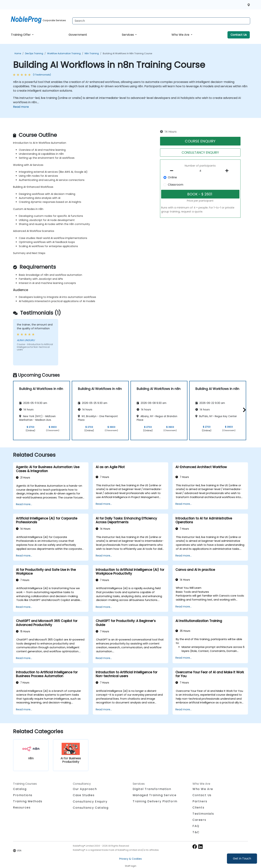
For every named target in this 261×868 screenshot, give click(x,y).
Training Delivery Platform (155, 801)
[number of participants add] (228, 171)
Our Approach (85, 789)
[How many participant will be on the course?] (200, 171)
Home (18, 53)
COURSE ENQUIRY (200, 141)
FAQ (196, 826)
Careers (199, 820)
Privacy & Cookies (130, 859)
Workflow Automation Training (64, 53)
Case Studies (84, 795)
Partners (200, 801)
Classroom (176, 185)
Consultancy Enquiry (90, 802)
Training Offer (21, 35)
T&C (196, 832)
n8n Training (92, 53)
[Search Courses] (161, 21)
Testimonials (203, 814)
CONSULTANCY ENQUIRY (200, 152)
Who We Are (181, 35)
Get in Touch (242, 858)
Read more (21, 107)
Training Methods (28, 801)
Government (78, 35)
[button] (244, 410)
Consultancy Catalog (91, 808)
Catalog (20, 789)
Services (128, 35)
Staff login (131, 866)
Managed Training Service (155, 795)
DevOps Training (34, 53)
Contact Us (239, 35)
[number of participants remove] (173, 171)
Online (172, 177)
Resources (22, 807)
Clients (198, 807)
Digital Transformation (152, 789)
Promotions (23, 795)
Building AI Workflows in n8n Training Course (127, 53)
